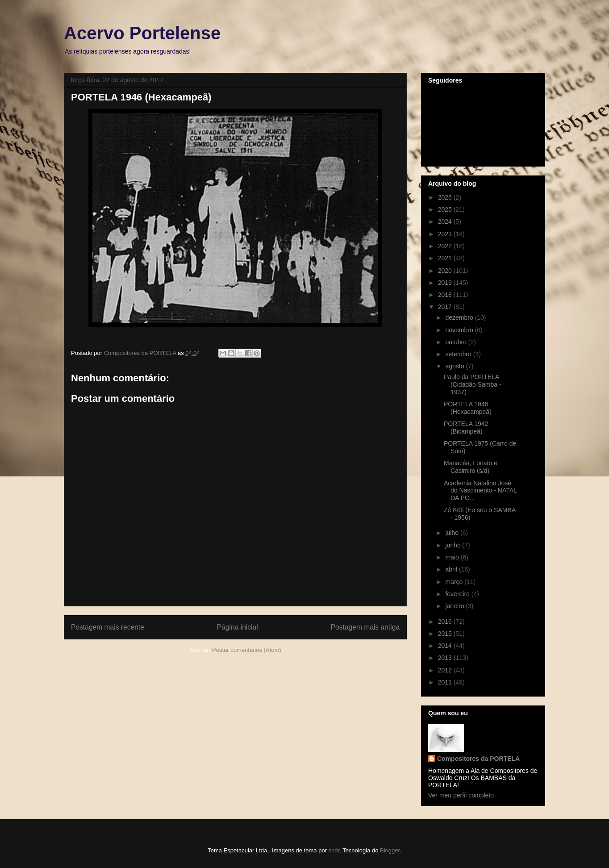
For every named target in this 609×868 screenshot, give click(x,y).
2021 (446, 258)
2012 (446, 670)
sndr (334, 850)
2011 (446, 682)
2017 (446, 307)
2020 (446, 271)
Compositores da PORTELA (478, 759)
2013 (446, 658)
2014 (446, 646)
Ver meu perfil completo (461, 795)
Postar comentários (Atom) (247, 650)
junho (454, 545)
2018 (446, 295)
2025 (446, 209)
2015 (446, 634)
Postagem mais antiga (365, 627)
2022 (446, 246)
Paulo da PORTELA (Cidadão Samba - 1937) (473, 384)
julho (453, 533)
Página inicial (238, 627)
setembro (459, 354)
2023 (446, 234)
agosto (455, 366)
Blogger (390, 850)
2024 (446, 221)
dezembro (460, 317)
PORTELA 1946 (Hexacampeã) (468, 408)
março (455, 582)
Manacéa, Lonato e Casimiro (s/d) (471, 467)
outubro (457, 342)
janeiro (455, 606)
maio (453, 557)
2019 (446, 283)
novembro (460, 330)
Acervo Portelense (142, 33)
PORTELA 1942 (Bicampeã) (466, 428)
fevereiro (458, 594)
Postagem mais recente (108, 627)
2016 (446, 622)
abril (452, 569)
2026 (446, 197)
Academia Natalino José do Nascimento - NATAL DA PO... (480, 491)
